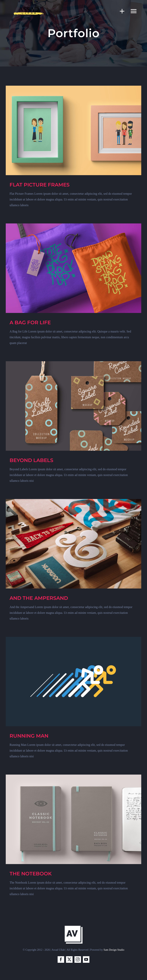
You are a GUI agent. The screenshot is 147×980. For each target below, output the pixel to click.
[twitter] (69, 959)
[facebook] (61, 959)
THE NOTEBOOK (31, 874)
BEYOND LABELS (31, 460)
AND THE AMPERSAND (39, 598)
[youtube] (86, 959)
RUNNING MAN (29, 736)
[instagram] (78, 959)
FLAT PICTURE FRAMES (40, 185)
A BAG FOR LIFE (30, 323)
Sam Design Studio (114, 950)
